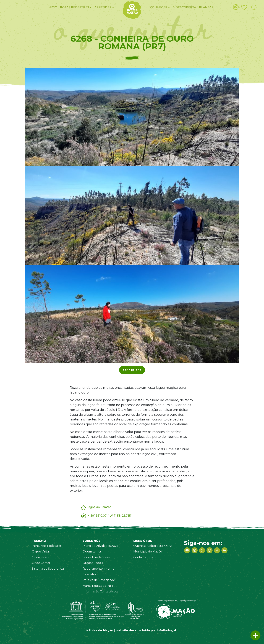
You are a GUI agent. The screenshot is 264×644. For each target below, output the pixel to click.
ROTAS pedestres (76, 7)
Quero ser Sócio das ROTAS (153, 546)
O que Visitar (41, 552)
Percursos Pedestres (47, 546)
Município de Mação (148, 552)
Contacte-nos (143, 557)
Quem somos (92, 552)
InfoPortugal (166, 630)
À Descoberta (184, 7)
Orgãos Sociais (93, 563)
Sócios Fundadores (96, 557)
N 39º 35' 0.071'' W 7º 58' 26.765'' (110, 515)
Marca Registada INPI (98, 586)
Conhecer (160, 7)
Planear (206, 7)
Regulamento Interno (98, 569)
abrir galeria (132, 370)
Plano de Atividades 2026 (100, 546)
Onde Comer (41, 563)
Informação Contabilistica (101, 591)
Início (52, 7)
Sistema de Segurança (48, 569)
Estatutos (89, 574)
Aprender (104, 7)
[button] (255, 635)
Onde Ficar (40, 557)
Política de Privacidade (99, 580)
